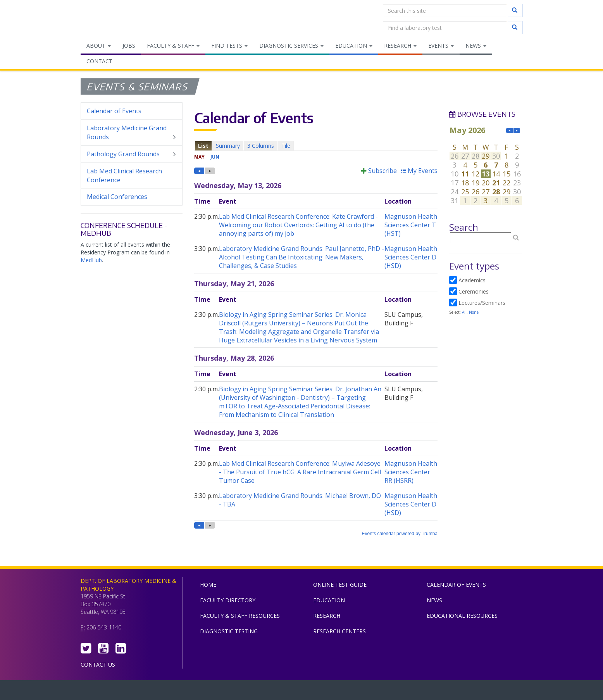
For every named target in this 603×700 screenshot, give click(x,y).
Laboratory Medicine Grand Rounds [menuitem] (132, 133)
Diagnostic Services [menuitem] (291, 46)
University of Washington (334, 692)
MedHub (91, 260)
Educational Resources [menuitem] (462, 616)
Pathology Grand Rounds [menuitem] (132, 154)
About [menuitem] (99, 46)
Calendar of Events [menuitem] (114, 111)
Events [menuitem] (441, 46)
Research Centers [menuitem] (339, 631)
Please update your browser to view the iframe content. (316, 146)
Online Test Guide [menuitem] (340, 585)
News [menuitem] (476, 46)
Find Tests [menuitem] (229, 46)
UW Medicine (238, 692)
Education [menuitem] (354, 46)
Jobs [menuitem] (129, 46)
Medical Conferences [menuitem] (117, 197)
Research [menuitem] (400, 46)
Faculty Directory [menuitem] (228, 600)
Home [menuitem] (208, 585)
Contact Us (98, 665)
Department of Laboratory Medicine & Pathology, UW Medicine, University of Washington (120, 19)
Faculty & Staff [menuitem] (173, 46)
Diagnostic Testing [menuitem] (229, 631)
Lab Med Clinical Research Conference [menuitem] (124, 175)
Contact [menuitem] (99, 61)
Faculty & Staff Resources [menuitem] (240, 616)
